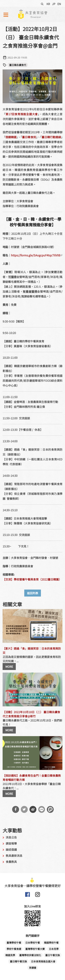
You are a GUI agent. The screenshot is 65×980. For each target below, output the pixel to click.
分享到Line (42, 809)
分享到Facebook (16, 809)
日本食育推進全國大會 (43, 961)
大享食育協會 (28, 895)
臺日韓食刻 (29, 137)
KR (48, 4)
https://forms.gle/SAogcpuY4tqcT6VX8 (37, 255)
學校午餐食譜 (14, 949)
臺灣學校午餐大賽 (35, 949)
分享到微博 (33, 809)
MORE (9, 667)
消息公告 (11, 837)
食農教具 (11, 862)
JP (54, 4)
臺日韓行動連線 (51, 137)
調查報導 (11, 843)
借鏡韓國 (11, 137)
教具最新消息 (14, 856)
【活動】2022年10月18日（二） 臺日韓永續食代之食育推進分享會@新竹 (31, 714)
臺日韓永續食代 (18, 65)
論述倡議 (11, 849)
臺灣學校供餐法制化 (30, 955)
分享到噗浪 (50, 809)
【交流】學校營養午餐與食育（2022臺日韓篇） (32, 579)
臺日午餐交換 (53, 955)
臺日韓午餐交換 (18, 961)
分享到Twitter (24, 809)
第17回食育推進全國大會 (22, 114)
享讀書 (33, 968)
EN (59, 4)
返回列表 (33, 593)
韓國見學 (10, 955)
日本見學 (54, 949)
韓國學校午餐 (51, 943)
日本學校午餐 (33, 943)
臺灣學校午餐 (14, 943)
